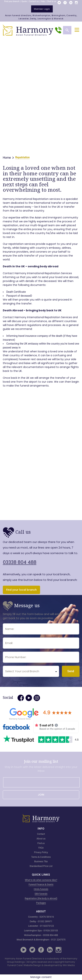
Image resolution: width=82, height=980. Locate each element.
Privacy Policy (41, 852)
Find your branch (12, 1)
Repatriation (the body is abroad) (41, 898)
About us (41, 839)
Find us (41, 843)
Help (43, 1)
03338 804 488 (20, 562)
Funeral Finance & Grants (41, 885)
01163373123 (47, 926)
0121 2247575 (58, 940)
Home (7, 158)
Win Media (69, 965)
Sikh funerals (41, 894)
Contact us (34, 1)
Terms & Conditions (41, 857)
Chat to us (52, 1)
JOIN (41, 795)
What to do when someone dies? (41, 880)
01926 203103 (51, 931)
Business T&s (41, 861)
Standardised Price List (41, 866)
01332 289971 (45, 921)
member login (42, 9)
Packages (41, 903)
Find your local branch (21, 590)
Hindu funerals (41, 889)
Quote (24, 1)
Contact (41, 834)
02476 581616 (47, 917)
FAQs (41, 848)
